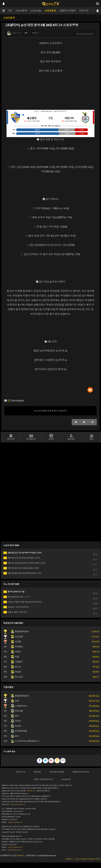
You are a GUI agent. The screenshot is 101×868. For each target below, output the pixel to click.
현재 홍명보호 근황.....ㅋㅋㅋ (17, 597)
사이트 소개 (20, 772)
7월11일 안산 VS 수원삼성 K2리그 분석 (21, 568)
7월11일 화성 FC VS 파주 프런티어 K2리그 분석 (24, 563)
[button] (76, 422)
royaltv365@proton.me (18, 804)
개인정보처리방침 (56, 772)
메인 (10, 11)
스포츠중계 (21, 11)
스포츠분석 (50, 11)
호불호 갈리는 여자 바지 (15, 612)
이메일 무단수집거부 (81, 772)
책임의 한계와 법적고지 (44, 779)
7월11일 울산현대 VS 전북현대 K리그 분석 (22, 573)
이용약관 (37, 772)
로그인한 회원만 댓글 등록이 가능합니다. (51, 411)
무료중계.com (31, 791)
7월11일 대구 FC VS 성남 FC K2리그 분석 (22, 558)
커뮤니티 (84, 11)
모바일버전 (66, 779)
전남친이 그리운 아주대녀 (16, 607)
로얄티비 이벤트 (68, 11)
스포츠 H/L (36, 11)
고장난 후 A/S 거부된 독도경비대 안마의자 (23, 602)
